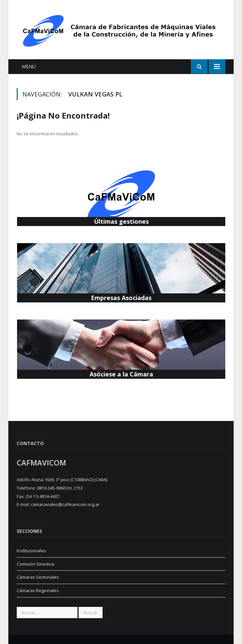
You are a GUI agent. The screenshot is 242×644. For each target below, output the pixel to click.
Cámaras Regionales (38, 590)
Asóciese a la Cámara (121, 374)
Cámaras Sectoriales (38, 577)
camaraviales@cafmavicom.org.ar (65, 504)
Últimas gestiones (121, 221)
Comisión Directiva (35, 564)
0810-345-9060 (51, 488)
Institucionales (31, 551)
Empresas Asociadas (121, 298)
